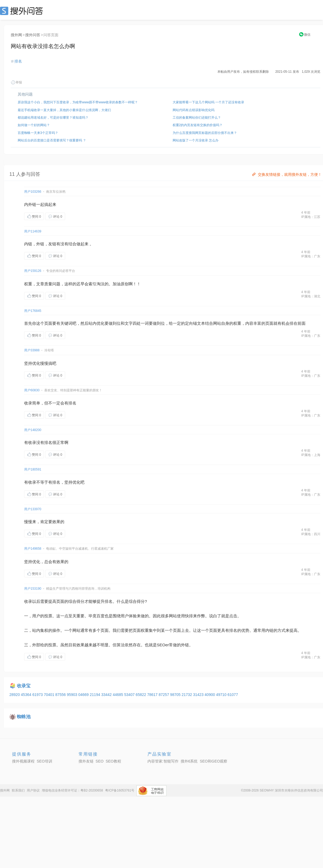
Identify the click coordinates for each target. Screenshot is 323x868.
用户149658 (33, 549)
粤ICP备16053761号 (120, 790)
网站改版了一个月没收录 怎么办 (196, 140)
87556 (61, 695)
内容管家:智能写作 (163, 761)
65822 (141, 695)
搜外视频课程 (23, 761)
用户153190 (33, 589)
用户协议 (33, 790)
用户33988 (32, 350)
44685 (118, 695)
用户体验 (129, 616)
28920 (15, 695)
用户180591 (33, 469)
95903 (73, 695)
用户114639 (33, 231)
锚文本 (199, 323)
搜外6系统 (189, 761)
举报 (16, 82)
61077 (233, 695)
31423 (199, 695)
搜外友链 (86, 761)
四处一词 (141, 323)
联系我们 (18, 790)
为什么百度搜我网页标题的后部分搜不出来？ (205, 133)
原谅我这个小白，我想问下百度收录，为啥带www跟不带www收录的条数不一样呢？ (78, 102)
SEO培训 (44, 761)
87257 (164, 695)
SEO (23, 11)
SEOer (163, 645)
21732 (187, 695)
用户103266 (33, 192)
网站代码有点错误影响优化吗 (194, 110)
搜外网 (16, 35)
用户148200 (33, 430)
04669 (84, 695)
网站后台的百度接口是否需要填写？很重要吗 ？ (52, 140)
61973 (38, 695)
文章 (40, 284)
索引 (92, 284)
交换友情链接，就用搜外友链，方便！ (286, 174)
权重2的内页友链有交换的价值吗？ (198, 125)
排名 (18, 61)
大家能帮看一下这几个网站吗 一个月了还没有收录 (208, 102)
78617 (153, 695)
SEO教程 (113, 761)
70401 (49, 695)
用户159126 (33, 271)
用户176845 (33, 311)
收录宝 (24, 686)
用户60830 (32, 390)
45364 (27, 695)
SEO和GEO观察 (214, 761)
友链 (52, 244)
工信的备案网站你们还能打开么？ (197, 118)
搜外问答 (33, 35)
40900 (210, 695)
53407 (130, 695)
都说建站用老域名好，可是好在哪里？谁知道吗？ (53, 118)
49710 (222, 695)
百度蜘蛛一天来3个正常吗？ (38, 133)
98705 (176, 695)
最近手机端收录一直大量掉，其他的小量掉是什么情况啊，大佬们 (64, 110)
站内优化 (96, 323)
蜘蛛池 (24, 717)
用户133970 (33, 509)
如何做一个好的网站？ (34, 125)
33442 (107, 695)
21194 (96, 695)
